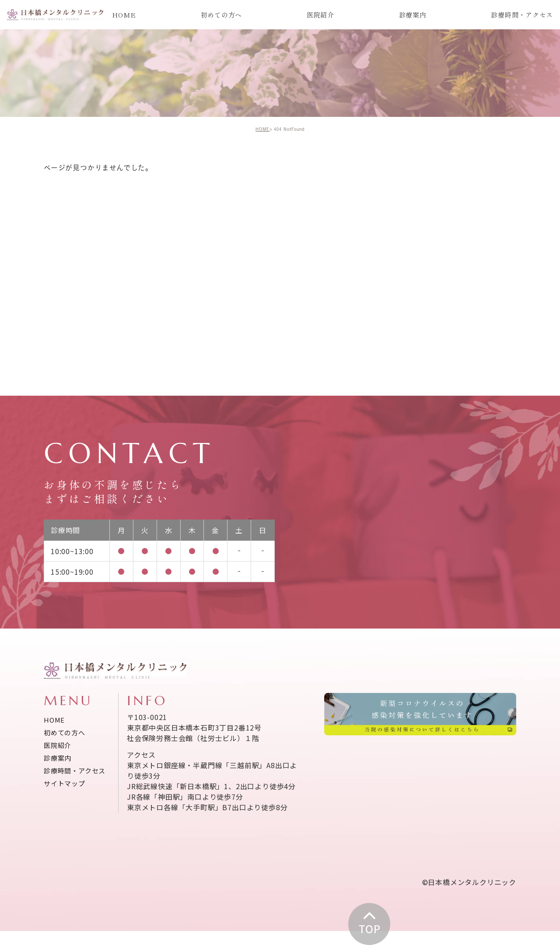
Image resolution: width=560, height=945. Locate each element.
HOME (124, 15)
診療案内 (413, 15)
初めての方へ (222, 15)
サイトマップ (65, 784)
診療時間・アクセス (522, 15)
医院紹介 (320, 15)
